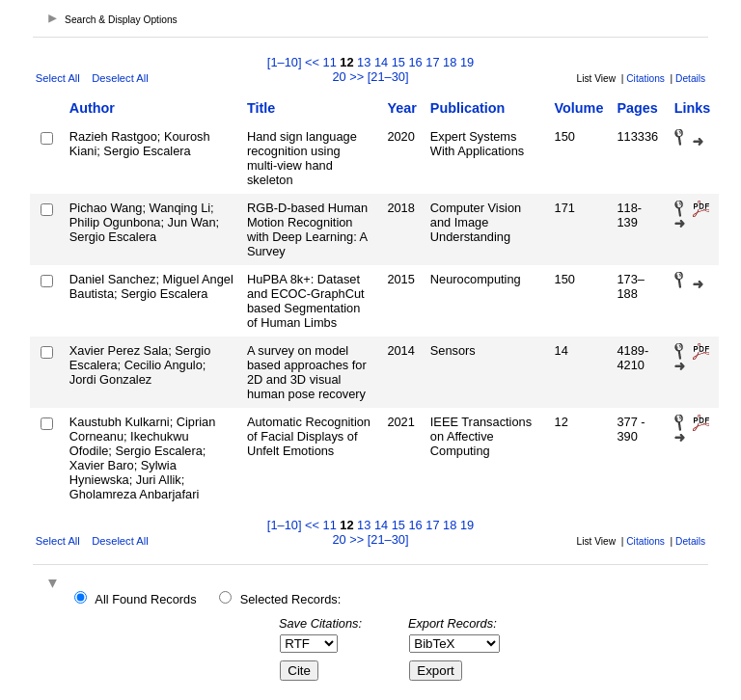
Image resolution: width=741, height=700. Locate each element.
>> (357, 77)
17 (432, 62)
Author (92, 108)
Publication (468, 108)
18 (450, 62)
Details (690, 79)
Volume (579, 108)
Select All (58, 78)
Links (693, 108)
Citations (645, 79)
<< (312, 62)
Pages (637, 108)
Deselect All (120, 78)
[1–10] (286, 62)
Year (401, 108)
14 (381, 62)
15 (398, 62)
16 (416, 62)
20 (339, 77)
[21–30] (388, 77)
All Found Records (145, 599)
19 (467, 62)
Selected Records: (291, 599)
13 (364, 62)
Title (261, 108)
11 (330, 62)
